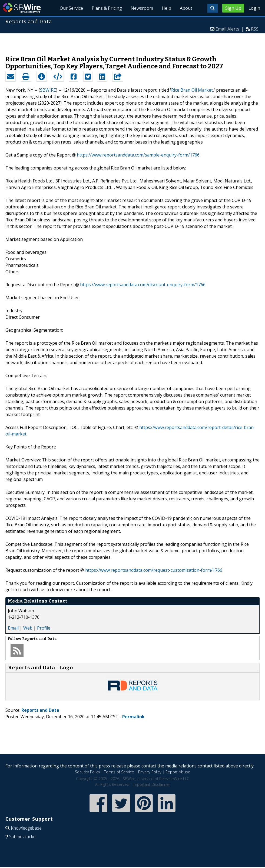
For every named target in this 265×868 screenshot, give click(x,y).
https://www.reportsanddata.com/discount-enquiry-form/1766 (143, 285)
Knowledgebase (26, 828)
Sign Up (233, 8)
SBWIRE (48, 90)
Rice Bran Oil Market (192, 90)
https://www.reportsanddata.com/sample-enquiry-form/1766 (138, 155)
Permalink (133, 717)
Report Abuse (178, 772)
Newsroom (142, 8)
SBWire (22, 8)
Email (13, 628)
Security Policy (87, 772)
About (186, 8)
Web (28, 628)
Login (254, 8)
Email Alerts (227, 29)
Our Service (71, 8)
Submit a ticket (23, 837)
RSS (255, 29)
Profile (44, 628)
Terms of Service (119, 772)
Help (166, 8)
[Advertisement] (133, 42)
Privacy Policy (150, 772)
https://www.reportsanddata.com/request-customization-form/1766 (154, 570)
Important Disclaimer (151, 784)
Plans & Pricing (107, 8)
